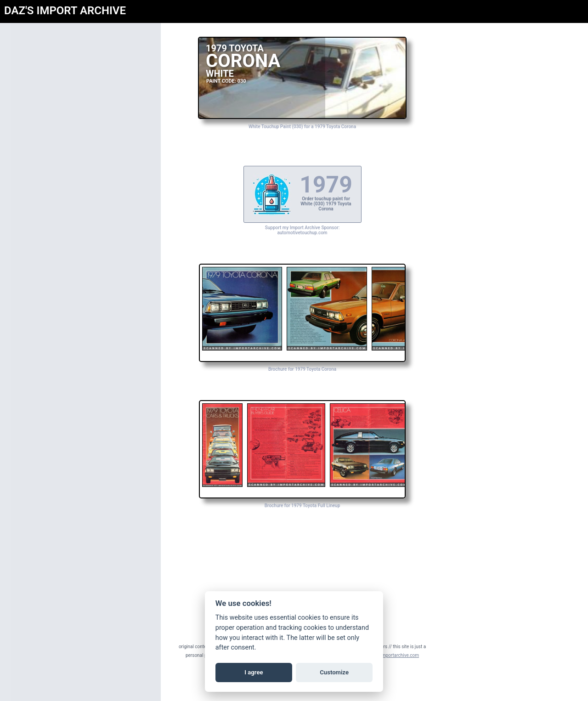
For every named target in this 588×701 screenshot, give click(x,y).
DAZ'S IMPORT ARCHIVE (65, 11)
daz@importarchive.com (394, 655)
